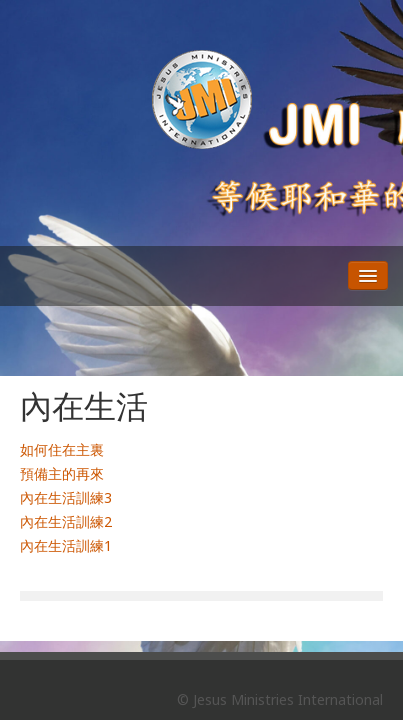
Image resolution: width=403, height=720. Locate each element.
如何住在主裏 (62, 449)
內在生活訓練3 (66, 497)
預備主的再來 (62, 473)
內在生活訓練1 (66, 545)
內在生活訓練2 (66, 521)
